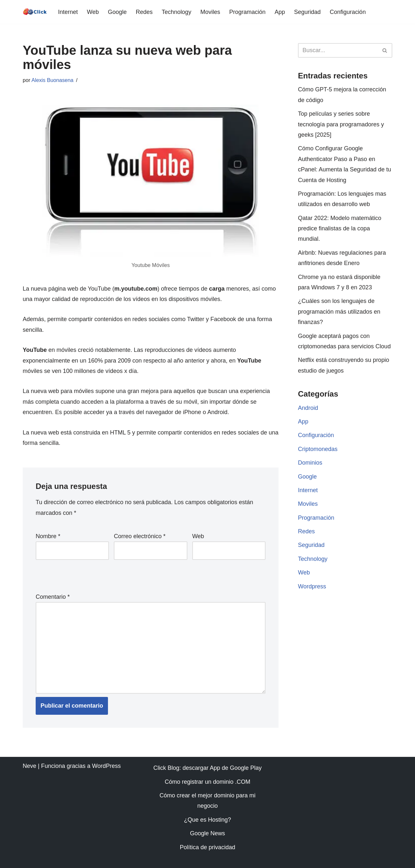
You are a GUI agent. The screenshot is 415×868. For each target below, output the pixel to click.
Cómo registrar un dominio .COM (207, 782)
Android (308, 408)
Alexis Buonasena (53, 80)
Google (117, 12)
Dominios (310, 463)
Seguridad (307, 12)
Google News (207, 833)
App (280, 12)
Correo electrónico (140, 536)
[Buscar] (338, 50)
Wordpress (312, 586)
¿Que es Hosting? (207, 820)
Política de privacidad (207, 847)
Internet (68, 12)
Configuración (348, 12)
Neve (30, 766)
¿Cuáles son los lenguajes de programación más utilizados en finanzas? (339, 312)
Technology (177, 12)
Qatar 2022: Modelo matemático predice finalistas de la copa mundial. (340, 229)
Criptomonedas (318, 449)
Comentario (53, 597)
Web (93, 12)
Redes (144, 12)
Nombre (48, 536)
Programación (247, 12)
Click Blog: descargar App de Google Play (207, 768)
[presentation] (80, 574)
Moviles (210, 12)
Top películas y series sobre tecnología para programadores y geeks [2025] (341, 124)
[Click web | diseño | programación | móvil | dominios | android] (35, 12)
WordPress (107, 766)
